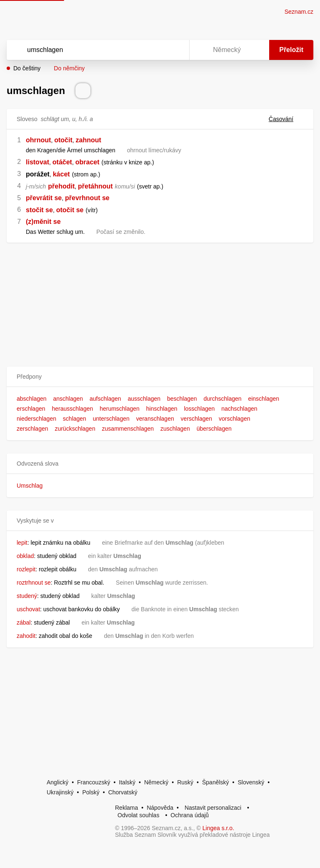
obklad (25, 556)
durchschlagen (222, 399)
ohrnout (38, 140)
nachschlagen (239, 409)
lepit (22, 543)
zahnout (89, 140)
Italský (127, 782)
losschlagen (199, 409)
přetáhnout (95, 186)
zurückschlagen (75, 429)
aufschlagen (105, 399)
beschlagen (182, 399)
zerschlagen (32, 429)
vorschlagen (235, 419)
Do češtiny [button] (27, 68)
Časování (286, 119)
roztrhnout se (34, 583)
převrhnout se (87, 198)
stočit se (39, 210)
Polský (91, 792)
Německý (156, 782)
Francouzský (94, 782)
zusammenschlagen (128, 429)
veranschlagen (155, 419)
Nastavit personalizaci (213, 808)
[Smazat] (157, 50)
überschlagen (214, 429)
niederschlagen (36, 419)
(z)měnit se (43, 222)
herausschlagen (72, 409)
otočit (63, 140)
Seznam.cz (299, 12)
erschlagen (31, 409)
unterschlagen (111, 419)
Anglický (57, 782)
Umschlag (30, 486)
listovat (37, 162)
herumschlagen (120, 409)
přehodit (61, 186)
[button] (160, 377)
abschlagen (32, 399)
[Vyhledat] (87, 50)
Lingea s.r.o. (218, 828)
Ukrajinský (60, 792)
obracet (87, 162)
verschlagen (197, 419)
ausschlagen (144, 399)
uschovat (28, 609)
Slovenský (251, 782)
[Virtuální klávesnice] (175, 50)
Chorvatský (123, 792)
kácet (61, 174)
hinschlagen (162, 409)
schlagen (75, 419)
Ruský (185, 782)
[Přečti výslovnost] (83, 91)
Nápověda (160, 808)
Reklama (126, 808)
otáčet (62, 162)
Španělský (216, 782)
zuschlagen (175, 429)
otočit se (70, 210)
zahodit (26, 636)
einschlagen (264, 399)
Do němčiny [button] (69, 68)
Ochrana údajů (190, 815)
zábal (24, 622)
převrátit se (44, 198)
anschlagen (68, 399)
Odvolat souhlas (138, 815)
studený (27, 596)
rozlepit (26, 569)
